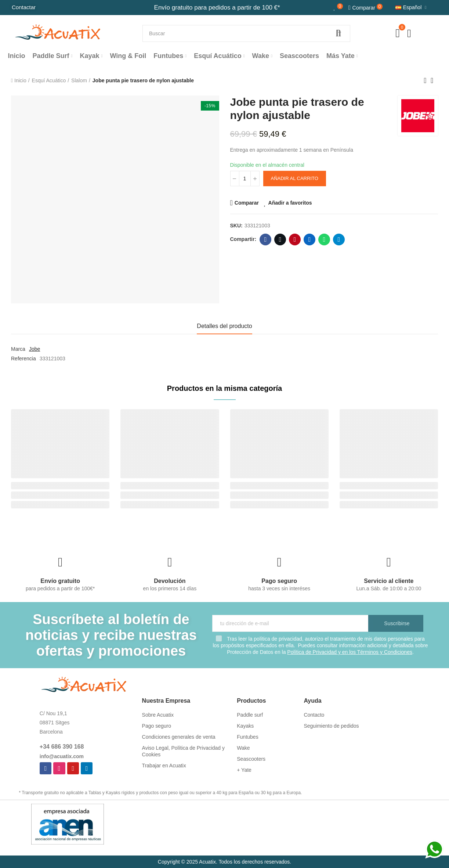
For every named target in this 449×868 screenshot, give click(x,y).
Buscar (338, 33)
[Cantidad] (245, 179)
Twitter (280, 239)
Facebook (266, 239)
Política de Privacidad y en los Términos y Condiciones (350, 652)
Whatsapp (324, 239)
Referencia (23, 359)
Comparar (247, 203)
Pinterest (295, 239)
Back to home (434, 80)
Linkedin (310, 239)
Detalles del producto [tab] (224, 326)
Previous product (425, 80)
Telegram (339, 239)
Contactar (24, 7)
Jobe (35, 349)
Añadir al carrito (295, 178)
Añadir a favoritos (290, 203)
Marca (18, 349)
